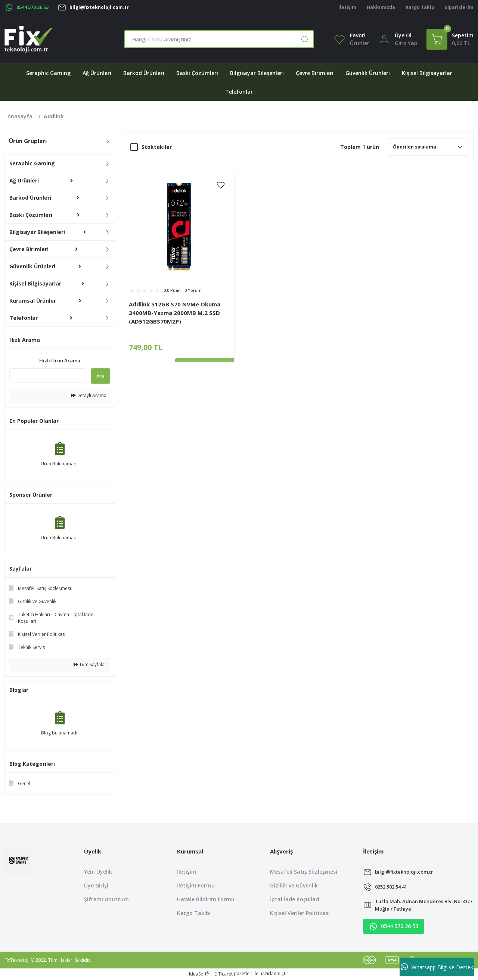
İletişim (187, 872)
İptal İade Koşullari (295, 899)
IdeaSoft (199, 975)
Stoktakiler (157, 147)
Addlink (54, 116)
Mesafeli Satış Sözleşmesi (304, 872)
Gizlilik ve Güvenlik (294, 885)
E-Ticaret (224, 975)
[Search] (219, 39)
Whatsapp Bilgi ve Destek (437, 967)
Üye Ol (403, 35)
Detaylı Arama (89, 395)
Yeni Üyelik (98, 872)
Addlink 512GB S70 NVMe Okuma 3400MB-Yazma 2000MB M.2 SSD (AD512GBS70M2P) (175, 313)
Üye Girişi (96, 885)
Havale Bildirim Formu (206, 899)
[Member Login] (384, 39)
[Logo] (29, 39)
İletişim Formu (196, 885)
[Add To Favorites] (221, 185)
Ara (100, 376)
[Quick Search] (48, 375)
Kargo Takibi (194, 913)
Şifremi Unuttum (106, 899)
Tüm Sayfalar (90, 664)
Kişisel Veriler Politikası (300, 913)
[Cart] (450, 39)
